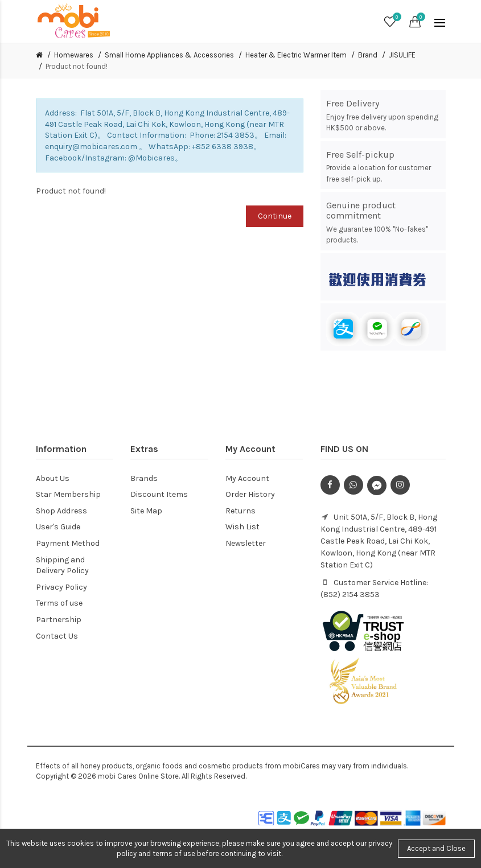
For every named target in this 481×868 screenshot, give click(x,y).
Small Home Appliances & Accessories (169, 55)
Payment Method (68, 543)
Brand (368, 55)
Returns (240, 511)
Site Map (146, 511)
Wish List (242, 527)
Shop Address (61, 511)
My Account (247, 478)
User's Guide (58, 527)
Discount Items (159, 494)
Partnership (59, 620)
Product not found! (77, 66)
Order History (250, 494)
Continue (275, 216)
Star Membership (68, 494)
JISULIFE (402, 55)
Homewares (74, 55)
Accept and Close (436, 848)
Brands (144, 478)
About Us (53, 478)
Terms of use (59, 603)
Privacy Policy (61, 587)
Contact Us (57, 636)
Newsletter (246, 543)
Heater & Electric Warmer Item (296, 55)
